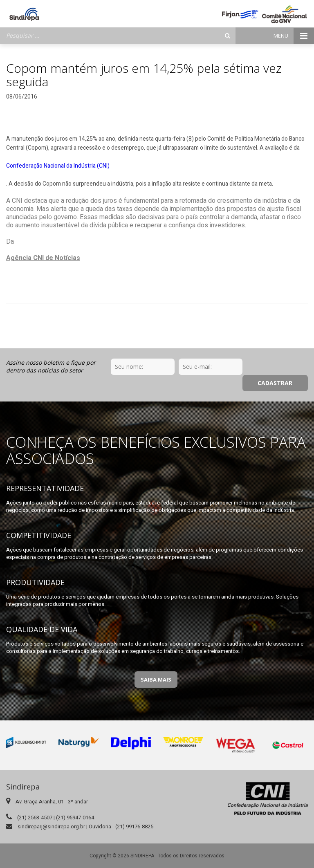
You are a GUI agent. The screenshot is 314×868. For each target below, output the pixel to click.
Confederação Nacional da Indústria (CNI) (58, 166)
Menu (294, 36)
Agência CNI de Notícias (43, 258)
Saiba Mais (156, 663)
